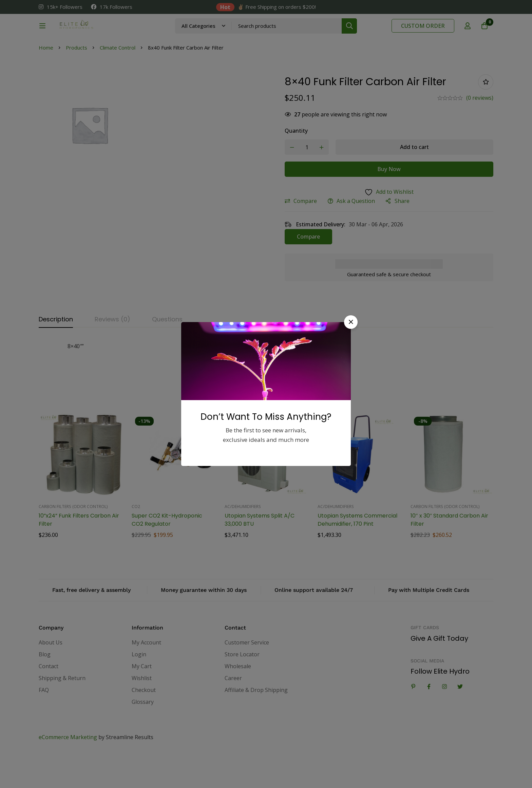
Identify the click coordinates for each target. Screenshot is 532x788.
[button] (351, 322)
